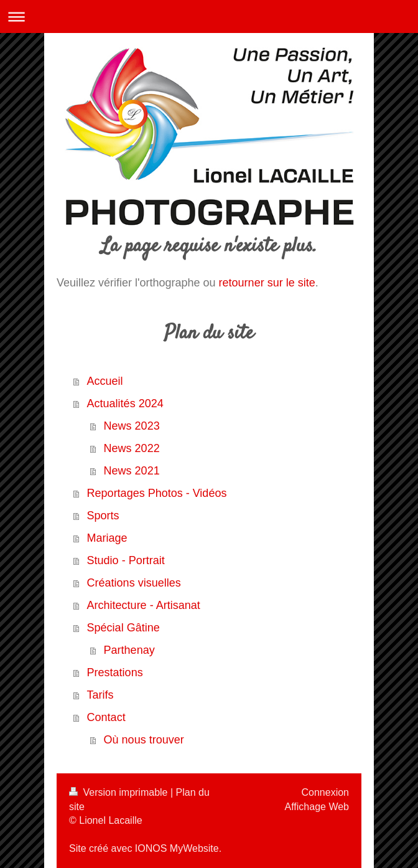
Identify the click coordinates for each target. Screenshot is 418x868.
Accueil (105, 381)
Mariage (107, 538)
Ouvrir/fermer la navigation (209, 17)
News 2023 (132, 426)
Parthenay (129, 650)
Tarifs (100, 695)
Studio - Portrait (126, 560)
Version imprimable (120, 792)
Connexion (326, 792)
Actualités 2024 (125, 403)
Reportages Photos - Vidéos (157, 493)
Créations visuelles (134, 583)
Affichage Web (317, 807)
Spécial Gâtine (123, 628)
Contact (106, 717)
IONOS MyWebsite (177, 848)
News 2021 (132, 471)
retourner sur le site (267, 283)
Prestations (115, 672)
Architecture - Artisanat (144, 605)
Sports (103, 516)
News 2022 (132, 448)
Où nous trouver (144, 740)
